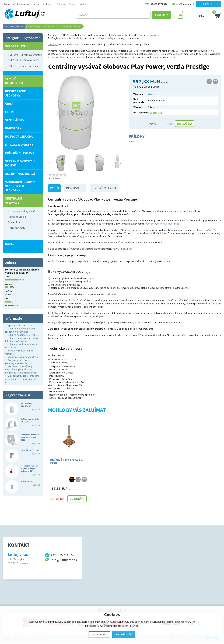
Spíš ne (9, 291)
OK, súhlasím (124, 634)
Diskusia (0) (75, 188)
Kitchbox (197, 230)
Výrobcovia (32, 38)
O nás (7, 4)
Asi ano (9, 284)
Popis (54, 188)
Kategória (12, 38)
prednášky (108, 38)
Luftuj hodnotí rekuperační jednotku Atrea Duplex (20, 330)
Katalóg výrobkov (42, 4)
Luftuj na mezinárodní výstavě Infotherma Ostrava (22, 340)
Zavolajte (53, 44)
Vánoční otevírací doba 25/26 (23, 357)
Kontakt (83, 4)
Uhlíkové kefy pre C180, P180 (67, 461)
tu (68, 206)
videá (97, 38)
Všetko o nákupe (21, 4)
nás (161, 243)
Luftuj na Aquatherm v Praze (22, 335)
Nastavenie (99, 634)
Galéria (72, 4)
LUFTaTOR (159, 54)
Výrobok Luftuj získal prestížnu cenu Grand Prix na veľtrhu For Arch (22, 379)
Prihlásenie (207, 4)
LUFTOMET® (135, 51)
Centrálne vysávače (13, 26)
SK (180, 15)
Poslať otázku (104, 188)
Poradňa (62, 4)
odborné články (75, 38)
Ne (7, 299)
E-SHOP (164, 15)
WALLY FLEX (214, 230)
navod (132, 141)
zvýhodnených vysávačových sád (162, 224)
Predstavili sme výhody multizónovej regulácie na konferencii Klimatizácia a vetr (21, 369)
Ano (7, 277)
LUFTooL (180, 51)
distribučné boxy (57, 57)
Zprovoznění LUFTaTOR (20, 325)
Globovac (153, 94)
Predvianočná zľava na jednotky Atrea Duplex (18, 362)
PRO (129, 249)
